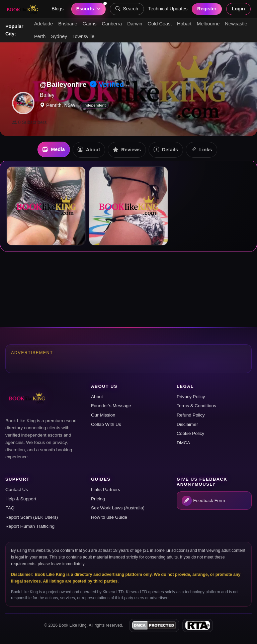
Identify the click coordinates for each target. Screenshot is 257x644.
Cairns (90, 24)
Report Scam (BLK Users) (32, 517)
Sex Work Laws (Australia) (118, 508)
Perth (40, 36)
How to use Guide (109, 517)
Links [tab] (201, 150)
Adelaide (44, 24)
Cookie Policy (190, 433)
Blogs (58, 9)
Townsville (83, 36)
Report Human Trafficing (30, 526)
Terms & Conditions (196, 406)
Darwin (135, 24)
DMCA (183, 443)
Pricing (98, 499)
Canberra (112, 24)
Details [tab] (166, 150)
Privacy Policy (191, 397)
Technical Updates (168, 9)
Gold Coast (160, 24)
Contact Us (17, 490)
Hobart (184, 24)
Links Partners (106, 490)
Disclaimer (187, 424)
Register (207, 9)
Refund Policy (191, 415)
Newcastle (236, 24)
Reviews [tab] (127, 150)
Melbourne (208, 24)
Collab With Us (106, 424)
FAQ (10, 508)
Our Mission (103, 415)
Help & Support (21, 499)
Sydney (59, 36)
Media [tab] (54, 149)
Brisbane (68, 24)
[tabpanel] (128, 206)
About (97, 397)
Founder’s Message (111, 406)
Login (238, 9)
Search (127, 9)
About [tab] (89, 150)
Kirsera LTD (113, 592)
